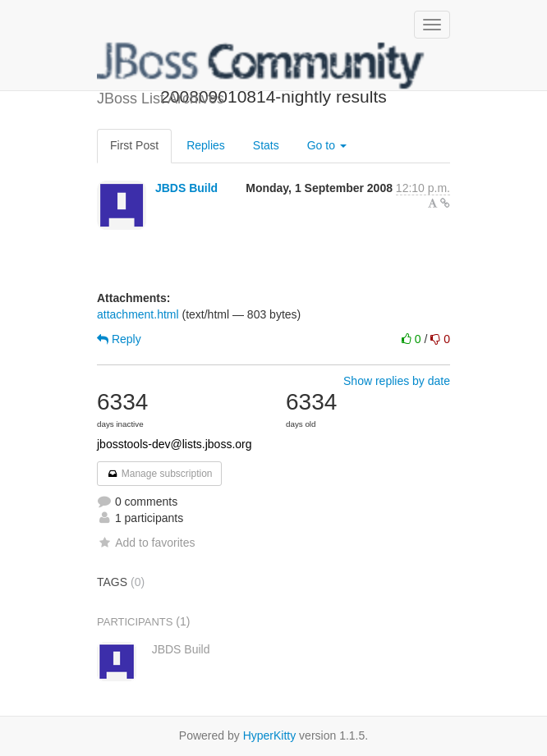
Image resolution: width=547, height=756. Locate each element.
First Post (134, 145)
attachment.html (138, 314)
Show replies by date (397, 381)
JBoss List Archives (261, 66)
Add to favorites (146, 543)
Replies (206, 145)
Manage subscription (159, 474)
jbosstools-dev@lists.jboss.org (175, 444)
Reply (119, 339)
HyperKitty (270, 735)
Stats (266, 145)
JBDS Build (186, 188)
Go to (327, 145)
